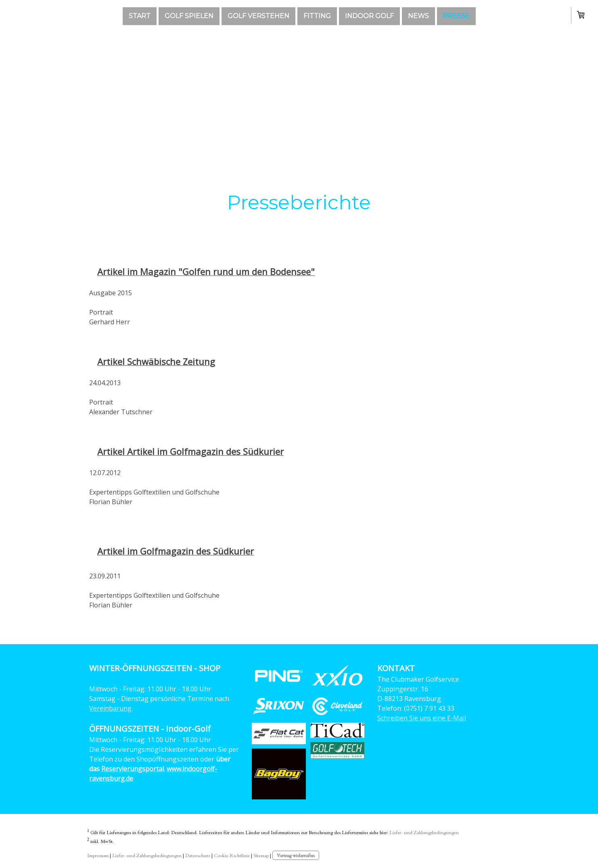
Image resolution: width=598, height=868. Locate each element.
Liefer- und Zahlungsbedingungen (424, 832)
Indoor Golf (369, 16)
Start (140, 16)
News (418, 16)
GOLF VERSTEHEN (258, 16)
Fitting (317, 16)
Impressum (98, 855)
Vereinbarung (110, 708)
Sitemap (261, 855)
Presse (456, 16)
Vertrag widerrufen (296, 855)
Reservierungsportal (133, 769)
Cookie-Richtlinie (232, 855)
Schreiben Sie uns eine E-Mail (422, 718)
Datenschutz (198, 855)
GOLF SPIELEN (189, 16)
